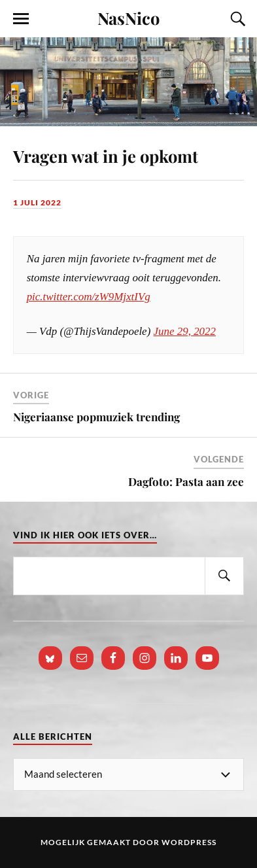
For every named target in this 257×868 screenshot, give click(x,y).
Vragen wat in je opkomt (106, 156)
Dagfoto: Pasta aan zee (186, 481)
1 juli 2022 (37, 202)
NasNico (128, 18)
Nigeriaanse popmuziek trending (96, 417)
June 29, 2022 (185, 331)
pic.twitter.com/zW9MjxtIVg (89, 297)
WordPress (189, 842)
